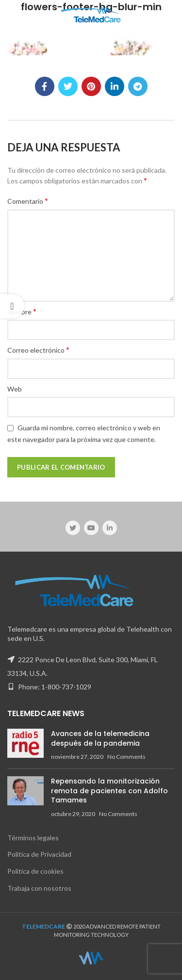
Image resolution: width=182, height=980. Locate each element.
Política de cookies (35, 871)
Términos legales (33, 838)
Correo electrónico (38, 350)
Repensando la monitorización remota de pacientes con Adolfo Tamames (109, 791)
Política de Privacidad (39, 854)
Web (15, 389)
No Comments (126, 757)
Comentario (28, 201)
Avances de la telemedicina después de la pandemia (100, 738)
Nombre (22, 311)
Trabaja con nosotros (39, 888)
